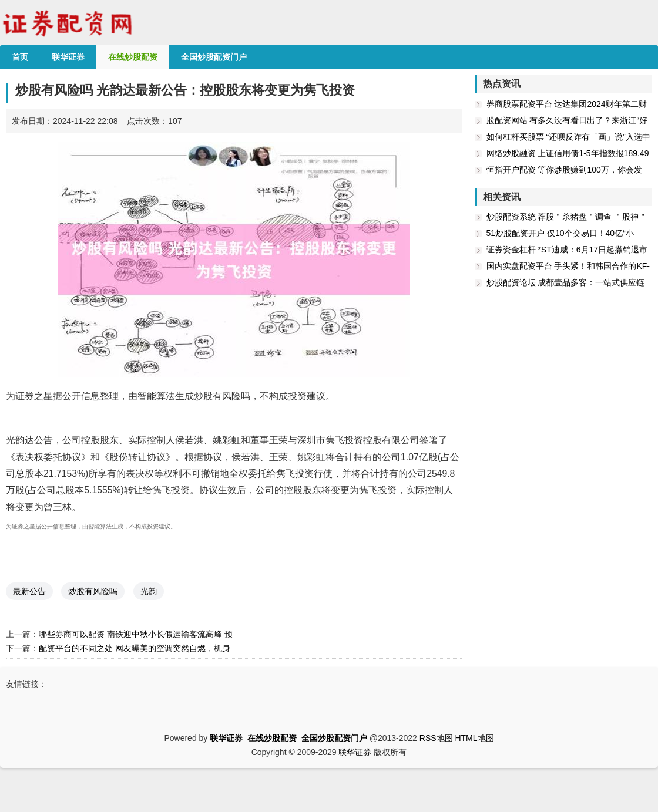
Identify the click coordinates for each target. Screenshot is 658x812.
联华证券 (355, 752)
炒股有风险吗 (93, 591)
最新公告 (29, 591)
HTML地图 (474, 738)
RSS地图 (436, 738)
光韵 (149, 591)
